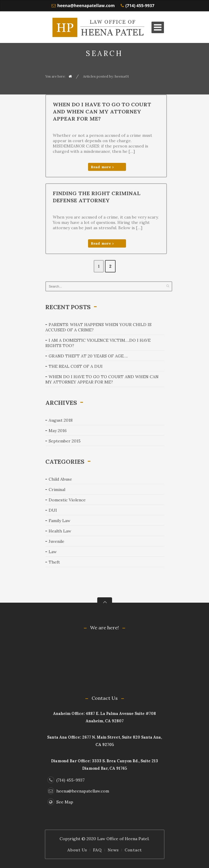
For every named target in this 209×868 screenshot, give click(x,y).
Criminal (57, 490)
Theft (54, 562)
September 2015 (65, 441)
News (113, 850)
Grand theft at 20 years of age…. (88, 356)
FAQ (97, 850)
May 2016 (58, 431)
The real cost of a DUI (76, 366)
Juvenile (56, 541)
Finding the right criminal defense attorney (97, 197)
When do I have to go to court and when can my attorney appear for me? (102, 111)
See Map (60, 802)
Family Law (59, 521)
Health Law (60, 531)
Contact (133, 850)
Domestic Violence (67, 500)
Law (53, 552)
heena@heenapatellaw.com (86, 5)
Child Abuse (60, 479)
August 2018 (61, 420)
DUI (53, 510)
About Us (77, 850)
